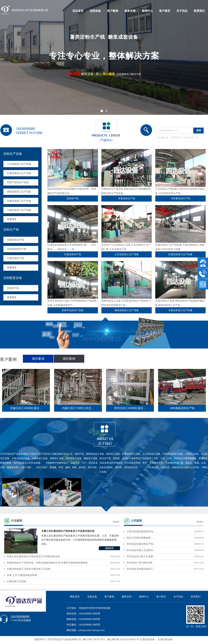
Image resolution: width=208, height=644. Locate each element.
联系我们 (199, 11)
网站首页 (75, 597)
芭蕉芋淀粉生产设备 (18, 182)
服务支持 (130, 11)
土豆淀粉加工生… (192, 138)
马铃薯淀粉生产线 (17, 249)
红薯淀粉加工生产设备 (19, 173)
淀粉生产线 (11, 230)
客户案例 (113, 11)
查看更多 (12, 219)
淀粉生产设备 (13, 154)
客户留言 (165, 11)
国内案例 (38, 359)
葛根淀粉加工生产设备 (19, 192)
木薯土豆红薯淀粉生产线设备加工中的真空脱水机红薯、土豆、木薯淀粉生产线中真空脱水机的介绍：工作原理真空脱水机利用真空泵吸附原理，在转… (80, 540)
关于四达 (182, 11)
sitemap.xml (98, 630)
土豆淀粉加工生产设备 (19, 164)
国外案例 (69, 359)
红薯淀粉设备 (165, 639)
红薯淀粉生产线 (15, 258)
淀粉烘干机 (177, 138)
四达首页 (78, 11)
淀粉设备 (95, 11)
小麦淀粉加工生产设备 (19, 210)
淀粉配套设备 (13, 278)
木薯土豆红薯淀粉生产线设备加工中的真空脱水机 (68, 531)
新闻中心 (147, 11)
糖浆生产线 (21, 509)
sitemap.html (85, 630)
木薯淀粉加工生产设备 (19, 201)
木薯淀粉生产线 (15, 240)
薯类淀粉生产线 (62, 509)
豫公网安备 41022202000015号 (123, 639)
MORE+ (116, 522)
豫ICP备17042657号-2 (94, 639)
